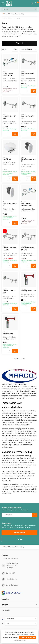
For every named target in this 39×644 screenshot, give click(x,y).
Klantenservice (19, 533)
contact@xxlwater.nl (13, 585)
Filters (20, 43)
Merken (11, 18)
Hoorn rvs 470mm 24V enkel (28, 117)
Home (3, 18)
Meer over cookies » (20, 640)
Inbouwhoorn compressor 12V (10, 204)
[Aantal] (28, 91)
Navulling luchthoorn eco (28, 291)
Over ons (19, 539)
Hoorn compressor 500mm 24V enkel (27, 204)
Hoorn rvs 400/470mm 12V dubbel (28, 249)
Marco (18, 18)
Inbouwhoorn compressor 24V (28, 160)
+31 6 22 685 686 (12, 579)
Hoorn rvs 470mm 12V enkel (9, 292)
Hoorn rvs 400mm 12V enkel (9, 117)
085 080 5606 (10, 573)
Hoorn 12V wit (7, 159)
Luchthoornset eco (8, 334)
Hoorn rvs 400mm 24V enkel (28, 74)
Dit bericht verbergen (27, 637)
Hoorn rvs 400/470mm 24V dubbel (9, 249)
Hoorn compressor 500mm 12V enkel (8, 74)
